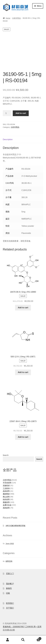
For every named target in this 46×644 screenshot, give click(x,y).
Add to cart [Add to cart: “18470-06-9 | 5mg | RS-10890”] (23, 308)
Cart (36, 638)
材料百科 (9, 561)
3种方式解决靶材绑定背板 (15, 526)
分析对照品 (16, 18)
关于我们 (10, 608)
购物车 (9, 588)
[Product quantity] (7, 113)
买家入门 (10, 574)
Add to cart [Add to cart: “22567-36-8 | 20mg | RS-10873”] (23, 437)
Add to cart (21, 113)
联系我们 (10, 603)
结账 (8, 593)
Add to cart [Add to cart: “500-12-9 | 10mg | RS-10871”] (23, 372)
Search (6, 455)
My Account (8, 640)
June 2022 (10, 544)
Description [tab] (8, 139)
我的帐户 (10, 584)
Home (8, 18)
